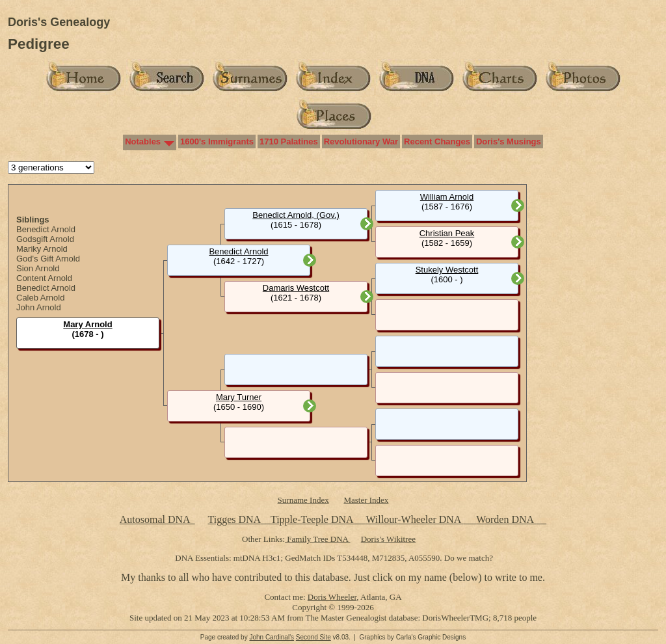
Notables (143, 141)
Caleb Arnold (40, 298)
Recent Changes (437, 141)
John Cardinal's (272, 637)
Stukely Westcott (447, 270)
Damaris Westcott (296, 288)
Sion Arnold (38, 268)
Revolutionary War (361, 141)
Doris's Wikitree (388, 539)
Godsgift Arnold (45, 239)
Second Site (313, 637)
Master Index (366, 500)
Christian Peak (447, 233)
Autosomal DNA (157, 519)
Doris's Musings (509, 141)
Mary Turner (239, 397)
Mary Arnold (87, 324)
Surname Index (303, 500)
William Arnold (447, 197)
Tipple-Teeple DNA (312, 519)
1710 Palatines (289, 141)
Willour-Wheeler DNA (414, 519)
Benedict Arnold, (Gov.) (296, 215)
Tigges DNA (234, 519)
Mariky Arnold (42, 249)
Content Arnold (44, 278)
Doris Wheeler (332, 597)
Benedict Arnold (46, 229)
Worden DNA (506, 519)
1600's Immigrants (217, 141)
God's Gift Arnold (48, 259)
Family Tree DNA (317, 539)
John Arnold (39, 307)
